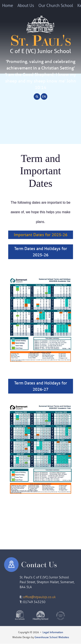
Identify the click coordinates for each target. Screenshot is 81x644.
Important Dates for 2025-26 (41, 235)
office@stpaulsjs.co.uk (39, 597)
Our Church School (56, 5)
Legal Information (53, 632)
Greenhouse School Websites (52, 637)
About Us (26, 5)
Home (8, 5)
